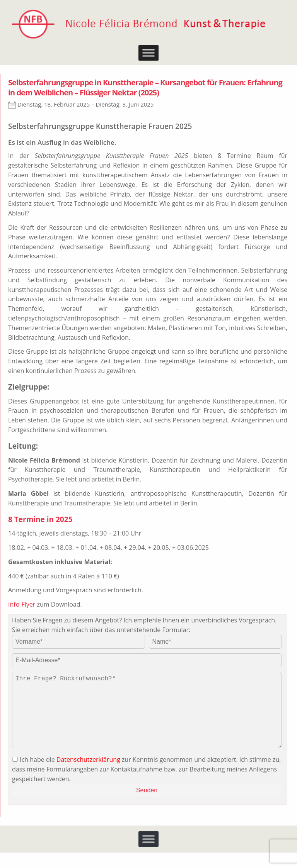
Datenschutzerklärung (88, 775)
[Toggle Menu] (148, 53)
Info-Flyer (22, 604)
